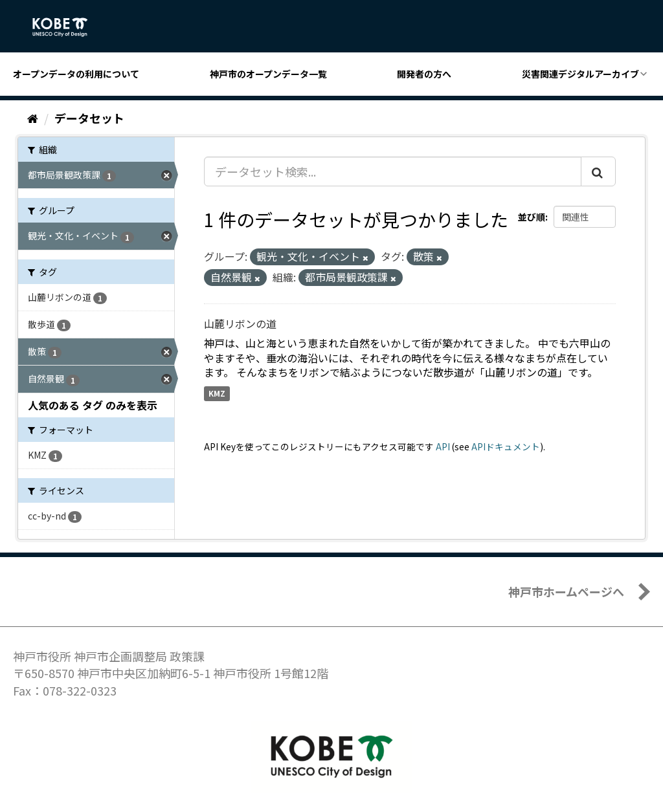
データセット (89, 118)
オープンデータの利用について (76, 74)
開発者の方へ (424, 74)
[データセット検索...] (393, 171)
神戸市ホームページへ (566, 591)
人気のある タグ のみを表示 (93, 405)
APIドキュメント (506, 446)
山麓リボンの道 (240, 324)
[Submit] (598, 171)
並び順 (532, 217)
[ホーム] (33, 118)
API (443, 446)
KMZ (217, 393)
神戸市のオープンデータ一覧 (268, 74)
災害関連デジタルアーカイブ (580, 74)
